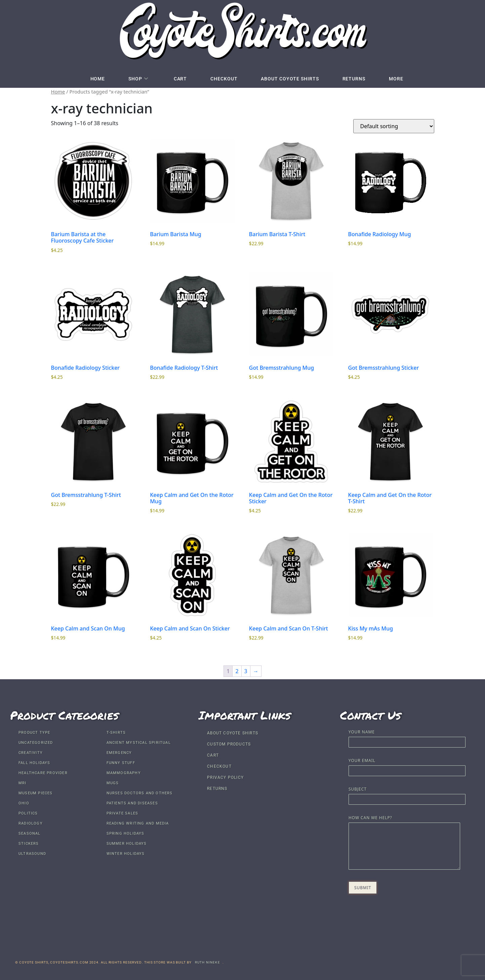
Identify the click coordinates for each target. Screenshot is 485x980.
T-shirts (116, 733)
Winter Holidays (126, 854)
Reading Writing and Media (138, 823)
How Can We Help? (404, 843)
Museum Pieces (36, 793)
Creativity (31, 753)
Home (98, 79)
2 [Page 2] (237, 671)
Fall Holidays (34, 763)
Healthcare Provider (43, 773)
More (396, 79)
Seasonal (30, 833)
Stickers (29, 844)
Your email (407, 766)
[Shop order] (394, 126)
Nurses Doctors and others (140, 793)
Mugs (113, 783)
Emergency (119, 753)
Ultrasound (32, 854)
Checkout (224, 79)
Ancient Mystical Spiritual (139, 743)
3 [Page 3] (246, 671)
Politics (28, 813)
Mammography (124, 773)
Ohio (24, 803)
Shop (138, 79)
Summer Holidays (127, 844)
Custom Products (229, 744)
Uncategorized (36, 743)
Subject (407, 795)
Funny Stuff (121, 763)
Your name (407, 738)
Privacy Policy (225, 777)
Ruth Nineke (208, 962)
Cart (180, 79)
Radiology (31, 823)
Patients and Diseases (132, 803)
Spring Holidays (126, 833)
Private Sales (123, 813)
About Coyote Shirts (290, 79)
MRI (23, 783)
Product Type (34, 733)
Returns (354, 79)
